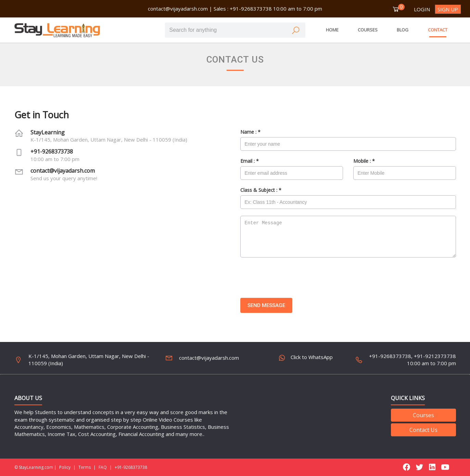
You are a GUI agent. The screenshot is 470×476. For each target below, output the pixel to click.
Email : (250, 161)
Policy (65, 467)
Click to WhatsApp (306, 358)
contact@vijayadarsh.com (178, 9)
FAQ (103, 467)
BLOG (403, 30)
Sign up (448, 9)
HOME (332, 30)
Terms (85, 467)
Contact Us (423, 430)
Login (422, 9)
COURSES (368, 30)
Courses (423, 415)
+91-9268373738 (52, 151)
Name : (250, 132)
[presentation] (292, 278)
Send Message (266, 305)
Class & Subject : (261, 190)
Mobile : (364, 161)
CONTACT (438, 30)
